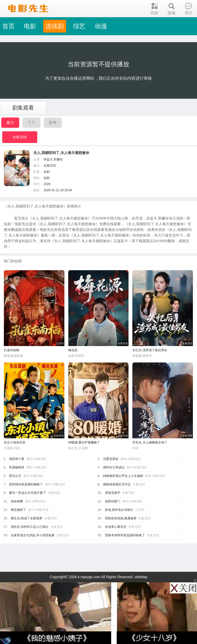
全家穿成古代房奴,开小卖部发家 (33, 535)
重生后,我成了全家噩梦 (27, 518)
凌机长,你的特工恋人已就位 (30, 527)
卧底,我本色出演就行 (119, 510)
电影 (30, 26)
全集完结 (20, 137)
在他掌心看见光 (116, 527)
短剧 (47, 172)
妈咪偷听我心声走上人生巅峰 (123, 476)
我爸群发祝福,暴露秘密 (121, 518)
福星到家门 (113, 501)
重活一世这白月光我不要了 (27, 493)
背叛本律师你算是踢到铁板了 (125, 535)
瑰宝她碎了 (18, 510)
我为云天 (15, 476)
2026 (47, 184)
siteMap (141, 577)
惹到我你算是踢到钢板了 (26, 484)
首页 (8, 26)
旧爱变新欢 (111, 459)
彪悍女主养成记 (114, 467)
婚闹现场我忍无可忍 (117, 484)
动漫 (101, 26)
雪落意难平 (113, 493)
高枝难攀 (17, 501)
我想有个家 (17, 459)
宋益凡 (48, 159)
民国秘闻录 (17, 467)
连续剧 (55, 26)
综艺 (79, 26)
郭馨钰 (58, 159)
